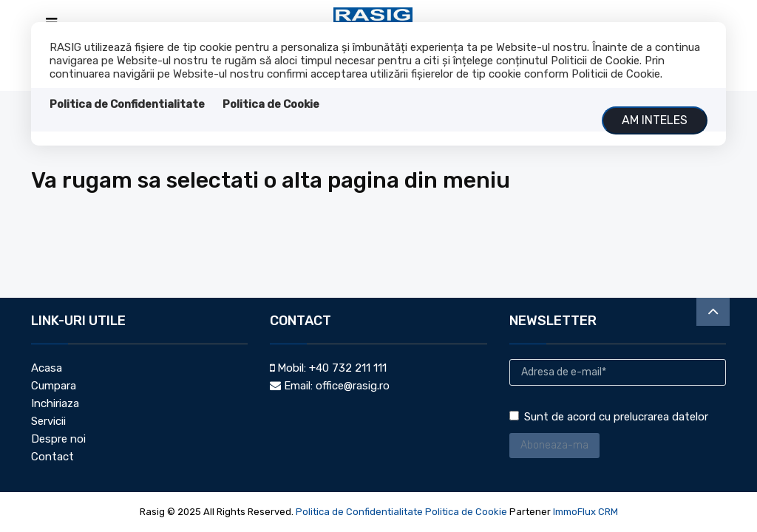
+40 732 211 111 (348, 368)
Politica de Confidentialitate (127, 104)
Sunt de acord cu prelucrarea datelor (609, 417)
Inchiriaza (55, 403)
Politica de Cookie (271, 104)
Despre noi (58, 439)
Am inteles (655, 120)
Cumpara (54, 386)
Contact (52, 457)
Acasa (47, 368)
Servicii (48, 421)
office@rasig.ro (353, 386)
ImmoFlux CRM (585, 512)
